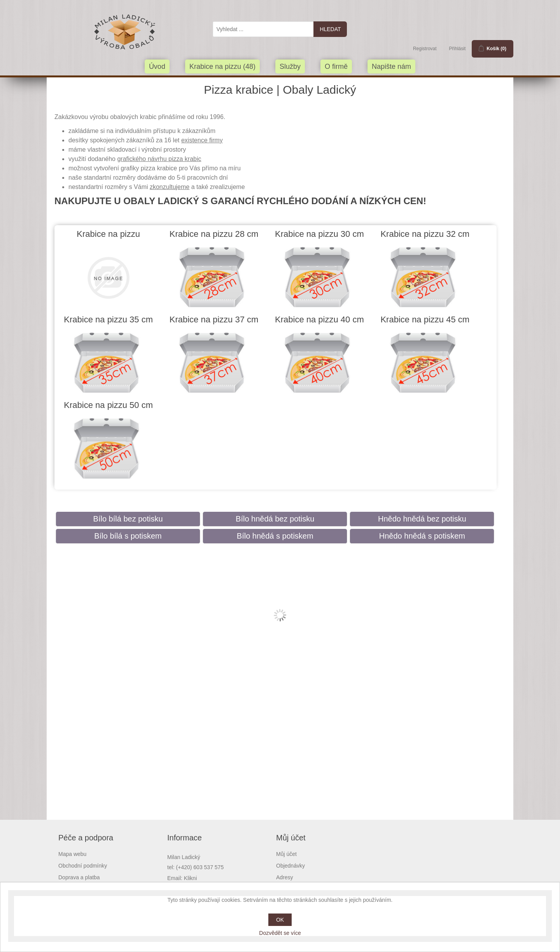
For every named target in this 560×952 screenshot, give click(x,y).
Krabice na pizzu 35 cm (108, 319)
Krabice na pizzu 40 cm (319, 319)
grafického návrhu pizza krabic (159, 159)
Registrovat (425, 49)
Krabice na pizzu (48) (222, 66)
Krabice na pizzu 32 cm (425, 234)
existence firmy (202, 140)
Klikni (190, 878)
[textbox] (263, 29)
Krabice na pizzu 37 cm (214, 319)
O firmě (336, 66)
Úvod (157, 66)
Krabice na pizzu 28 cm (214, 234)
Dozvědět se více (280, 933)
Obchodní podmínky (83, 866)
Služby (290, 66)
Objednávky (290, 866)
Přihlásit (458, 49)
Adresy (285, 877)
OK (280, 920)
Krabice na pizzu (108, 234)
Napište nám (391, 66)
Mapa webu (72, 854)
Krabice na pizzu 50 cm (108, 405)
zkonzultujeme (170, 187)
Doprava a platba (79, 877)
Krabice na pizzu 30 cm (319, 234)
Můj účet (286, 854)
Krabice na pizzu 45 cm (425, 319)
